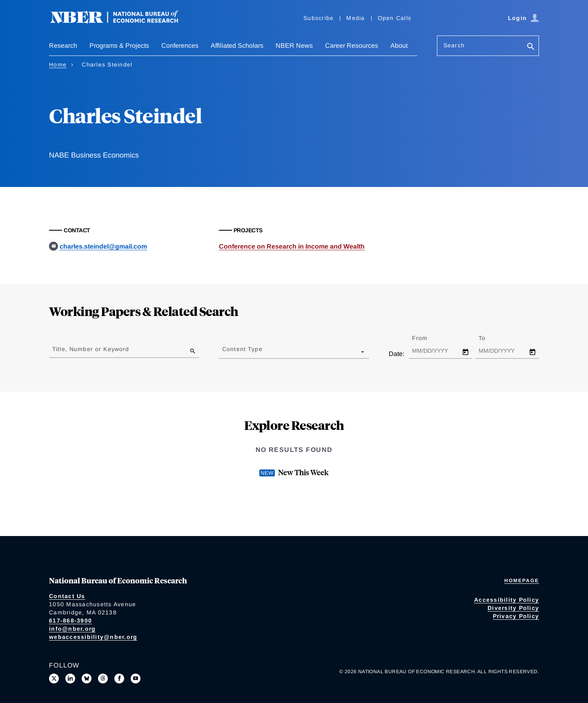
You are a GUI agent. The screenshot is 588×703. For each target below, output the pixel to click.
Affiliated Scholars (237, 46)
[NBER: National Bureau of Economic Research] (121, 21)
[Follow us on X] (54, 679)
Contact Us (67, 596)
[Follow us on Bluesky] (87, 679)
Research (63, 46)
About (399, 46)
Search (454, 45)
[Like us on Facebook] (119, 679)
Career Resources (352, 46)
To (489, 338)
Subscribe (318, 18)
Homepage (522, 581)
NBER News (294, 46)
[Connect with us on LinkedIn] (70, 679)
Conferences (180, 46)
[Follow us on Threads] (103, 679)
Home (58, 65)
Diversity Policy (513, 608)
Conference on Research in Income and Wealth (292, 246)
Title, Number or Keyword (91, 349)
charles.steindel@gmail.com (103, 246)
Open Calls (395, 18)
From (427, 338)
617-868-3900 (70, 621)
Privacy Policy (516, 616)
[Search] (531, 47)
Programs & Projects (119, 46)
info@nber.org (72, 629)
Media (355, 18)
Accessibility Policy (507, 600)
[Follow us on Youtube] (136, 679)
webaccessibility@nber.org (93, 637)
